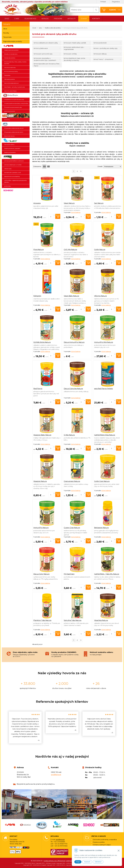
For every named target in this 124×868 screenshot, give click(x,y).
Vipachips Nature (101, 620)
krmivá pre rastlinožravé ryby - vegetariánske (74, 48)
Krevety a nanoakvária (11, 54)
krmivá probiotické (100, 43)
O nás (17, 19)
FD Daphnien (69, 574)
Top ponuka (7, 37)
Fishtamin (37, 296)
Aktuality (72, 19)
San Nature (99, 203)
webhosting (70, 861)
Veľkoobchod (30, 19)
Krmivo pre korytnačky (11, 71)
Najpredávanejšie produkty (13, 41)
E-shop (84, 19)
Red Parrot (38, 389)
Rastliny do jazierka (10, 152)
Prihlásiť (103, 2)
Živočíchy (7, 120)
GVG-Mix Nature (70, 250)
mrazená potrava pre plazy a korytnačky (16, 103)
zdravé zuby (8, 169)
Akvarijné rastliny (9, 145)
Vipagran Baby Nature (42, 435)
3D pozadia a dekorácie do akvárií (14, 128)
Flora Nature (39, 250)
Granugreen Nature (72, 481)
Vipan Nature (69, 203)
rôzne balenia (76, 212)
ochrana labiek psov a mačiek (13, 165)
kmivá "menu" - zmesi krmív (104, 59)
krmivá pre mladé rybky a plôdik (75, 43)
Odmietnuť (98, 862)
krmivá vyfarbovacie (41, 48)
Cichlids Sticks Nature (42, 342)
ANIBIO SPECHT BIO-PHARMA (16, 157)
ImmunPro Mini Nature (104, 342)
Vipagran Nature (40, 481)
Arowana (37, 203)
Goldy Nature (100, 250)
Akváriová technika (10, 68)
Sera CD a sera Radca (10, 91)
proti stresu (8, 186)
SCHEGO (16, 190)
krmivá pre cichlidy (70, 54)
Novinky (6, 33)
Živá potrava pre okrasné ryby (13, 107)
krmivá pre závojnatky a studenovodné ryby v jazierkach (45, 59)
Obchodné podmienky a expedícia (105, 840)
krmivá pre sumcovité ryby (43, 54)
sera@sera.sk (56, 775)
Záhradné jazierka (10, 79)
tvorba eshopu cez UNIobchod (54, 861)
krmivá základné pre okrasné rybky (46, 43)
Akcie (5, 29)
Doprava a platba (99, 842)
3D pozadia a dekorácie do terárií (14, 132)
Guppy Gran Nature (72, 528)
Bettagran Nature (101, 528)
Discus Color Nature (41, 574)
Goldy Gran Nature (102, 481)
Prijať (78, 862)
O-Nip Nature (69, 435)
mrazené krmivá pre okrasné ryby (14, 99)
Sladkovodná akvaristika (11, 50)
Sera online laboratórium (12, 83)
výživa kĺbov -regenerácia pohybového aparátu (15, 181)
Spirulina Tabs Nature (73, 620)
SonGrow (16, 140)
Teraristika (7, 75)
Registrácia (116, 2)
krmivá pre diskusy (100, 54)
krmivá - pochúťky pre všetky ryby (106, 48)
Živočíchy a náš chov (16, 116)
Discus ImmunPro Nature (74, 342)
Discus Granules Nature (73, 389)
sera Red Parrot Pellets (103, 389)
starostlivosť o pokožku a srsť (13, 173)
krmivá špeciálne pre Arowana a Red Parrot (46, 65)
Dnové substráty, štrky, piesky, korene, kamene (15, 63)
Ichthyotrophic (16, 95)
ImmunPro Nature (41, 528)
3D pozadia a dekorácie (16, 124)
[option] (25, 727)
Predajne (58, 19)
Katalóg (45, 19)
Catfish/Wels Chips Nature (105, 435)
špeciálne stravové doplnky (12, 176)
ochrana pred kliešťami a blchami (14, 161)
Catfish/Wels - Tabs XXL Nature (107, 574)
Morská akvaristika (10, 58)
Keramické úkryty (9, 136)
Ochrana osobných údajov (102, 845)
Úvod (7, 19)
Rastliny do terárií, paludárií (12, 148)
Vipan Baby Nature (71, 296)
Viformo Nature (100, 296)
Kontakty (96, 19)
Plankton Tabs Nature (42, 620)
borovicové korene (10, 111)
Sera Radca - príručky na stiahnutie (15, 87)
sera (16, 46)
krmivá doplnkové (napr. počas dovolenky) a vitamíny (74, 59)
